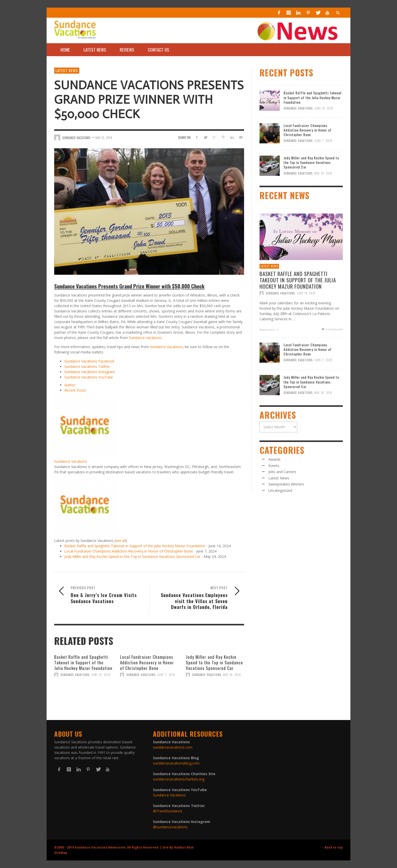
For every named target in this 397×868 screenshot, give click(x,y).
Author (70, 385)
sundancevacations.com (173, 747)
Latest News (67, 70)
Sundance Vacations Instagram (90, 372)
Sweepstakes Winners (286, 484)
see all (121, 541)
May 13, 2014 (104, 137)
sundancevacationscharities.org (179, 779)
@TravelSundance (168, 811)
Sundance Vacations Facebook (89, 361)
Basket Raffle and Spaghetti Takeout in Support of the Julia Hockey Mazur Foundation (135, 546)
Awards (274, 459)
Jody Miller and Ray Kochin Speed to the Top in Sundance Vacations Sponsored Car (132, 556)
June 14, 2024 (101, 675)
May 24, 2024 (232, 675)
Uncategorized (280, 490)
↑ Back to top (333, 847)
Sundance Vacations (145, 338)
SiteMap (61, 853)
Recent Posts (75, 390)
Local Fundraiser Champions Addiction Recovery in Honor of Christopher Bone (129, 551)
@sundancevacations (170, 827)
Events (274, 466)
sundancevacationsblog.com (176, 763)
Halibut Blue (184, 847)
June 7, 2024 (166, 675)
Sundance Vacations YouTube (89, 377)
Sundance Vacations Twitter (87, 366)
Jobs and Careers (282, 472)
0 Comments (332, 329)
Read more (269, 330)
